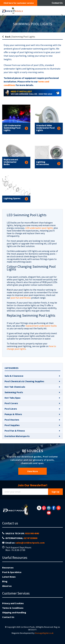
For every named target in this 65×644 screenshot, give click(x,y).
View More (32, 471)
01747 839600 (31, 538)
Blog (5, 581)
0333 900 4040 (32, 533)
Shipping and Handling (14, 612)
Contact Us (57, 3)
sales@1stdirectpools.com (30, 543)
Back (8, 37)
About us (7, 586)
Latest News (9, 577)
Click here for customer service (19, 3)
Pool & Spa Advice (12, 572)
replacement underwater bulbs (41, 326)
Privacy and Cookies (13, 603)
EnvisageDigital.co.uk (44, 633)
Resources (8, 568)
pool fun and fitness (21, 298)
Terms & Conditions (13, 608)
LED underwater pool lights (39, 228)
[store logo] (23, 10)
